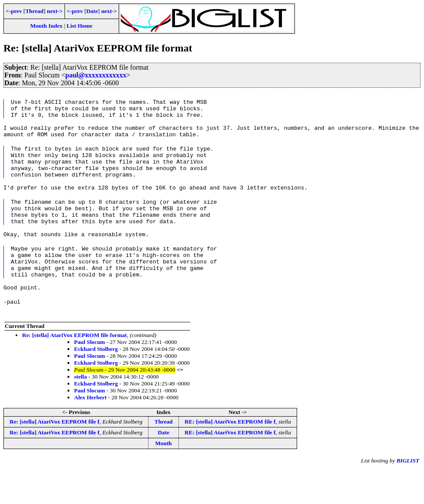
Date (92, 11)
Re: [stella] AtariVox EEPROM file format (74, 370)
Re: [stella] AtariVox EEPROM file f (54, 457)
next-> (55, 11)
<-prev (14, 11)
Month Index (46, 26)
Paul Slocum (89, 377)
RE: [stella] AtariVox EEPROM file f (230, 457)
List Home (80, 26)
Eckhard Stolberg (96, 384)
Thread (34, 11)
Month (163, 478)
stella (81, 412)
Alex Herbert (90, 432)
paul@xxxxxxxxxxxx (96, 75)
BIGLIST (408, 496)
